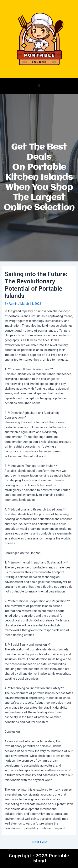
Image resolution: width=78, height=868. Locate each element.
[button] (39, 86)
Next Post (40, 842)
